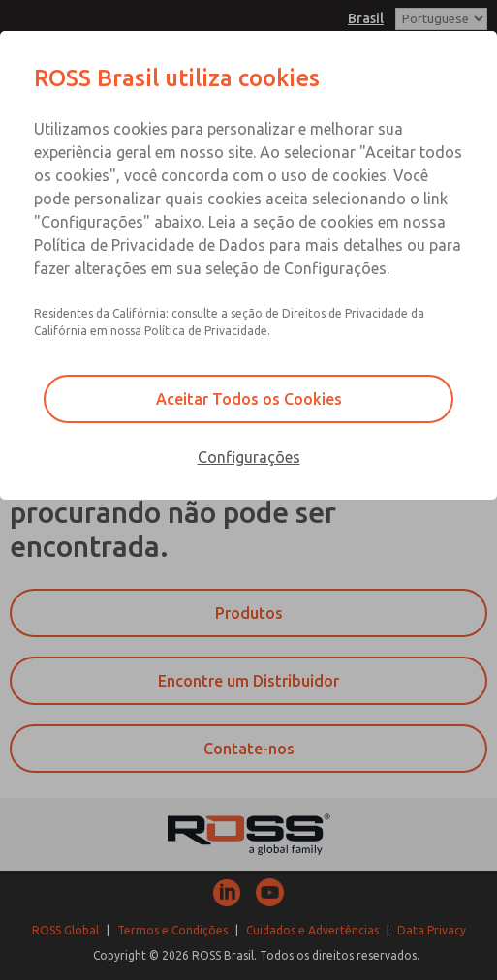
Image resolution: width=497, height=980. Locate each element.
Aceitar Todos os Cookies (249, 399)
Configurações (249, 457)
